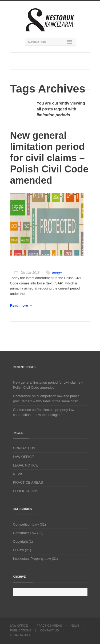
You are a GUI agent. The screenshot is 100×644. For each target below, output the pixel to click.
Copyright (21, 541)
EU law (19, 550)
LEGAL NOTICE (26, 465)
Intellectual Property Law (32, 559)
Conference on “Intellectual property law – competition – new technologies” (45, 412)
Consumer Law (25, 533)
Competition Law (26, 524)
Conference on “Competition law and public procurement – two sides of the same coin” (46, 399)
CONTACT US (24, 448)
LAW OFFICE (24, 457)
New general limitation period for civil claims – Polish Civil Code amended (48, 385)
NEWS (18, 474)
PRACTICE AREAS (28, 482)
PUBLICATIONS (26, 491)
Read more (19, 305)
